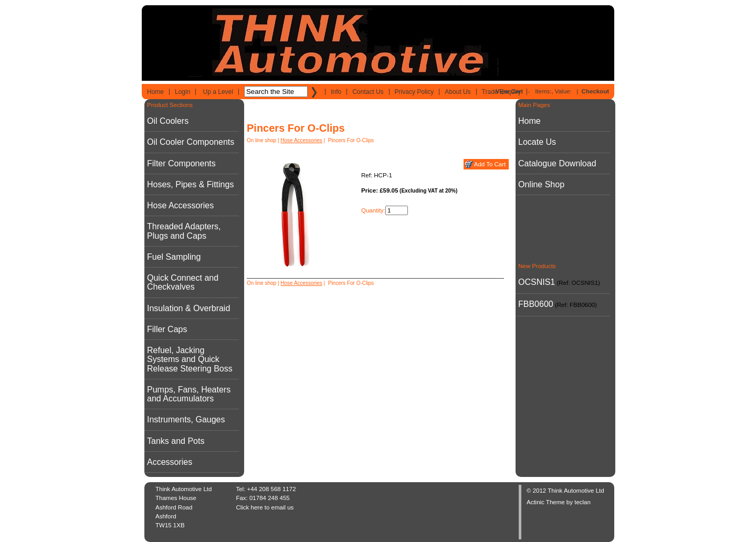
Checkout (595, 91)
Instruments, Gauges (186, 419)
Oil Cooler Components (191, 142)
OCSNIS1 (537, 282)
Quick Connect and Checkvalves (183, 282)
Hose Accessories (180, 205)
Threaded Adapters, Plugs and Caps (184, 231)
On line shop (261, 140)
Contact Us (368, 92)
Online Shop (541, 184)
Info (336, 92)
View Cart (509, 91)
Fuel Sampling (174, 257)
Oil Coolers (168, 121)
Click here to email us (265, 507)
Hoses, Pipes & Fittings (190, 184)
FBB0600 (536, 304)
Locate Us (537, 142)
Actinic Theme (546, 502)
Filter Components (181, 163)
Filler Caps (167, 329)
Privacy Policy (414, 92)
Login (182, 92)
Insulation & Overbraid (188, 308)
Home (155, 92)
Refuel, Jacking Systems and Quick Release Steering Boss (190, 359)
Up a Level (218, 92)
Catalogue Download (557, 163)
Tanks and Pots (176, 441)
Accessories (170, 462)
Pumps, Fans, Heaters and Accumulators (189, 394)
